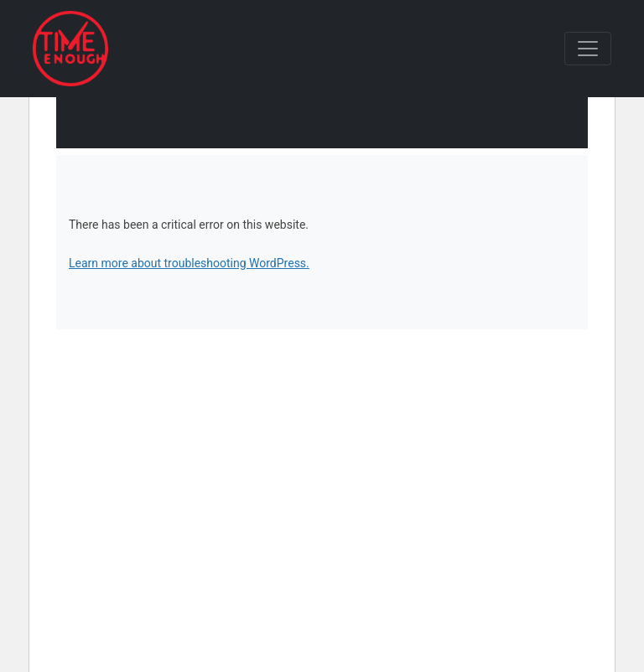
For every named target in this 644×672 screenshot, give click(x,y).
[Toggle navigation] (588, 49)
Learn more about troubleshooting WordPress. (189, 263)
